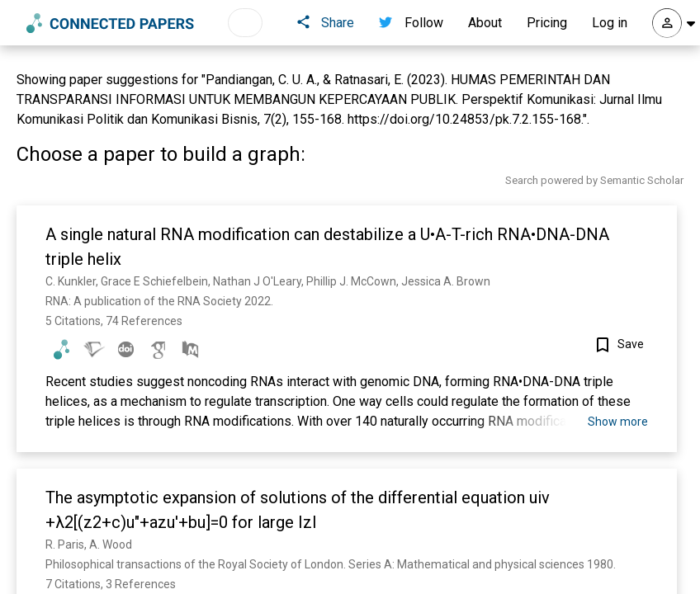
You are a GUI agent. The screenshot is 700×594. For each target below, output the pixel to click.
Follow (411, 23)
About (485, 23)
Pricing (547, 23)
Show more (618, 422)
